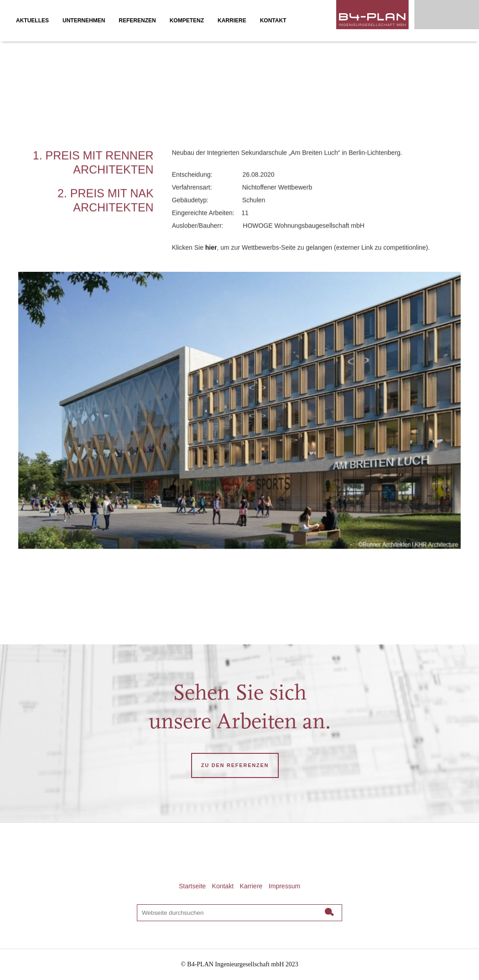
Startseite (192, 886)
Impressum (284, 886)
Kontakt (223, 886)
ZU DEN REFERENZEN (235, 765)
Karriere (251, 886)
